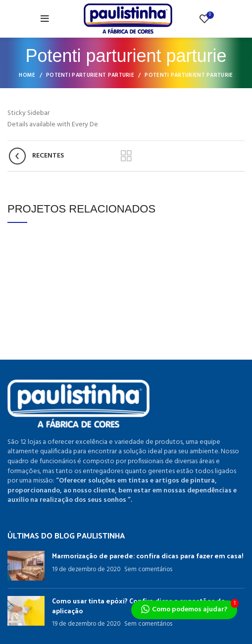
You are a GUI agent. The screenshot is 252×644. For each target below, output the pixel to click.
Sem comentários (148, 570)
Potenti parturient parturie (90, 75)
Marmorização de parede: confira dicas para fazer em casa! (148, 556)
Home (27, 75)
